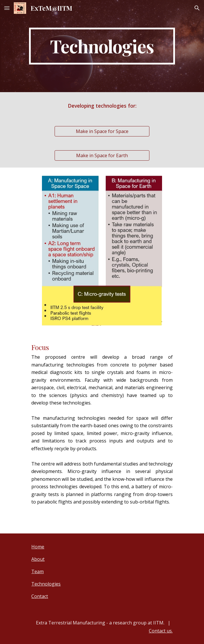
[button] (7, 8)
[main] (102, 46)
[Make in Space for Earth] (102, 155)
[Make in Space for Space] (102, 131)
